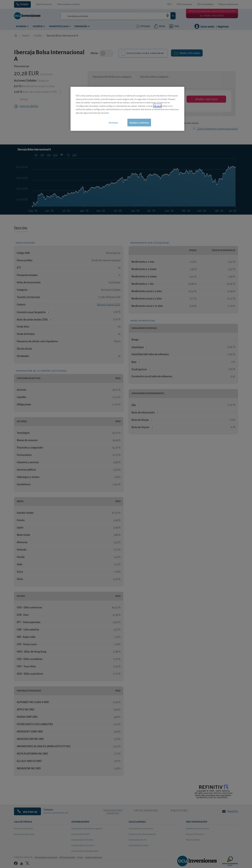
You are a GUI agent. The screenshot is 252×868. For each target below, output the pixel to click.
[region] (127, 109)
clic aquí (157, 106)
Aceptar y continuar (139, 122)
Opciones (113, 122)
